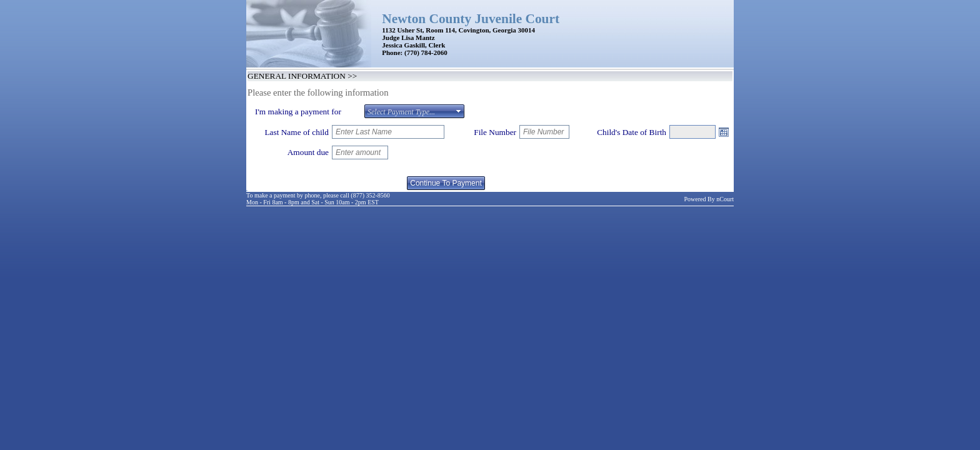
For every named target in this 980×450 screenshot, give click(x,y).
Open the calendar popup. (724, 132)
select (459, 111)
